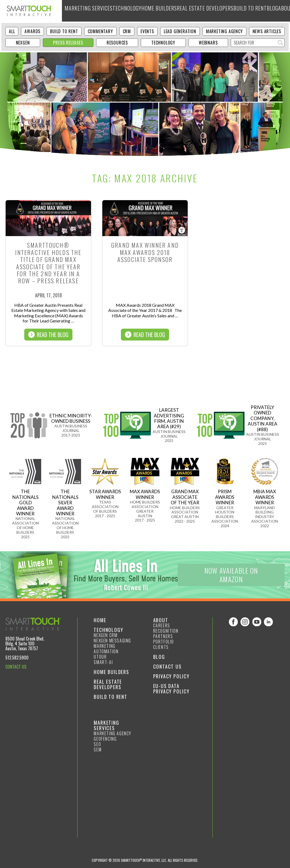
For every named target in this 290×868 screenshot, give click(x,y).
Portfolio (164, 642)
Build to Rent (222, 11)
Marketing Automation (106, 649)
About (258, 11)
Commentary (100, 31)
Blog (244, 11)
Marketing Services (85, 11)
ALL (12, 31)
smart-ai (103, 662)
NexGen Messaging (112, 641)
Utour (100, 657)
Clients (161, 647)
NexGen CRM (106, 635)
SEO (97, 744)
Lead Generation (180, 31)
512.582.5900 (17, 658)
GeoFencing (105, 739)
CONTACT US (16, 667)
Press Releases (68, 43)
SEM (98, 750)
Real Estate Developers (184, 11)
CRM (127, 31)
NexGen (23, 43)
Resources (117, 43)
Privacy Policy (171, 676)
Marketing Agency (224, 31)
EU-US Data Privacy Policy (171, 689)
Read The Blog (48, 335)
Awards (32, 31)
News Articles (267, 31)
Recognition (166, 631)
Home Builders (146, 11)
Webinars (208, 43)
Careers (162, 625)
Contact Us (167, 666)
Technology (118, 11)
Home (100, 620)
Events (147, 31)
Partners (163, 636)
